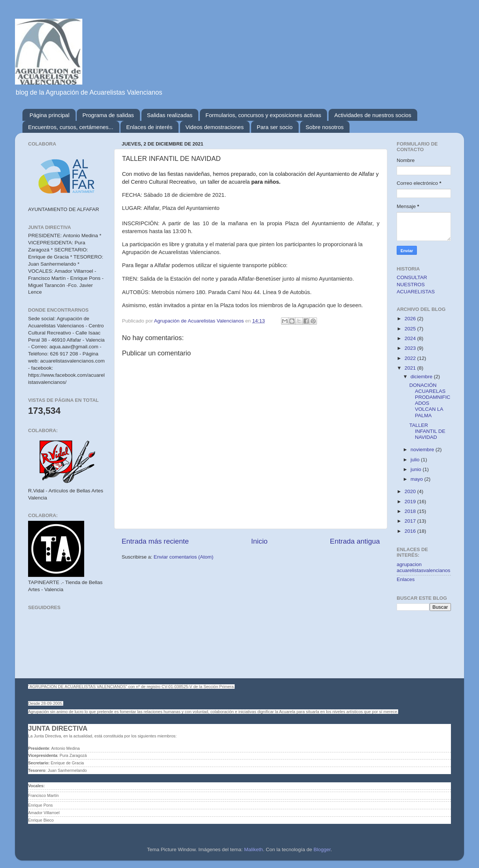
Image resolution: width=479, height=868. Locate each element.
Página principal (50, 115)
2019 (411, 502)
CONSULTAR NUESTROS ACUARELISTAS (416, 285)
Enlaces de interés (149, 127)
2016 (411, 531)
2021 (411, 368)
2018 (411, 511)
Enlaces (406, 579)
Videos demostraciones (215, 127)
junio (417, 469)
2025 (411, 329)
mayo (417, 479)
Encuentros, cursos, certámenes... (71, 127)
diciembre (422, 377)
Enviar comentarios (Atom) (184, 557)
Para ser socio (275, 127)
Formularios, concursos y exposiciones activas (263, 115)
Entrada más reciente (155, 541)
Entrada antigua (355, 541)
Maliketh (253, 849)
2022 (411, 358)
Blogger (322, 849)
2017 (411, 521)
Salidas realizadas (170, 115)
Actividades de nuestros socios (373, 115)
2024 (411, 338)
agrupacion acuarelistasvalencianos (423, 567)
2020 (411, 491)
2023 (411, 348)
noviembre (423, 450)
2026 (411, 319)
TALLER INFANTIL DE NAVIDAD (427, 431)
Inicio (259, 541)
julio (416, 460)
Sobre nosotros (325, 127)
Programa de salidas (108, 115)
